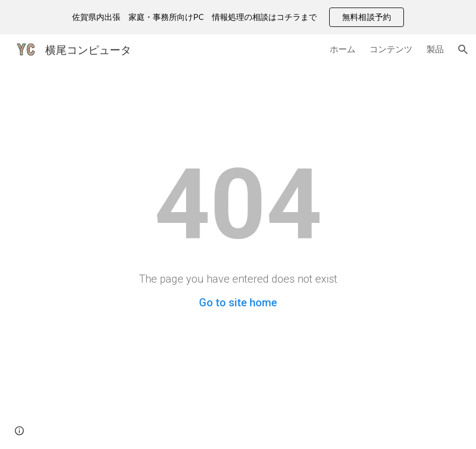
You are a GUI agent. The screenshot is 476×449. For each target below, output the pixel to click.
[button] (463, 50)
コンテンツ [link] (391, 49)
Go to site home (238, 303)
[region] (238, 17)
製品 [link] (435, 49)
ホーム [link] (343, 49)
